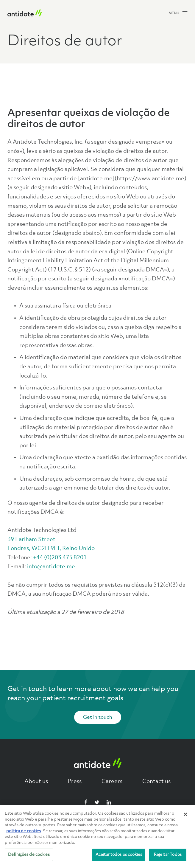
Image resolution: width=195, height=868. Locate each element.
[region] (97, 836)
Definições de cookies (29, 855)
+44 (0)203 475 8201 (60, 558)
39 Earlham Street (31, 540)
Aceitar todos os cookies (119, 855)
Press (75, 782)
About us (36, 782)
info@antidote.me (51, 567)
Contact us (156, 782)
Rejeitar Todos (168, 855)
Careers (112, 782)
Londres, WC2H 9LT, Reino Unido (51, 549)
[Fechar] (185, 814)
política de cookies (24, 831)
